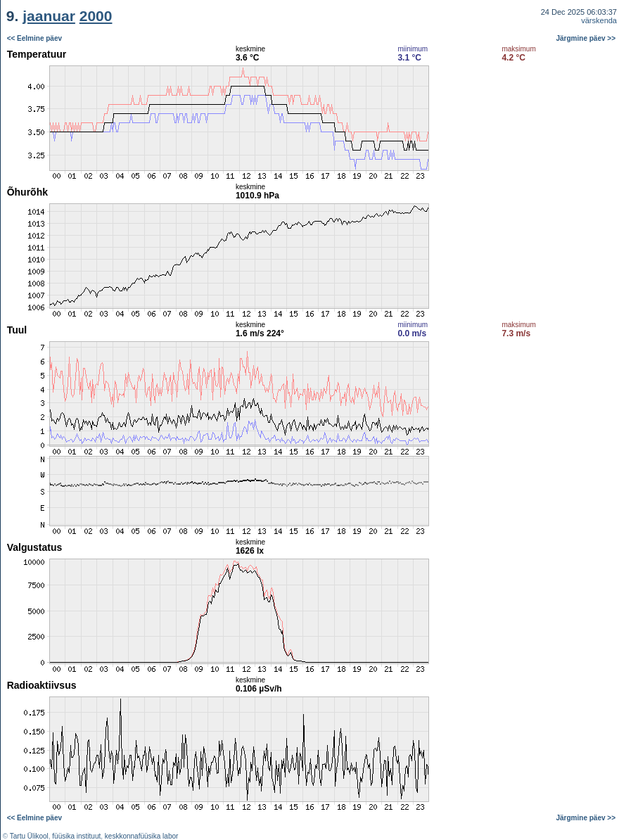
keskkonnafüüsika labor (142, 836)
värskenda (599, 20)
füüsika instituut (76, 836)
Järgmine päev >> (586, 38)
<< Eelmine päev (34, 38)
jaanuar (49, 16)
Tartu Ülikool (29, 836)
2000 (96, 16)
